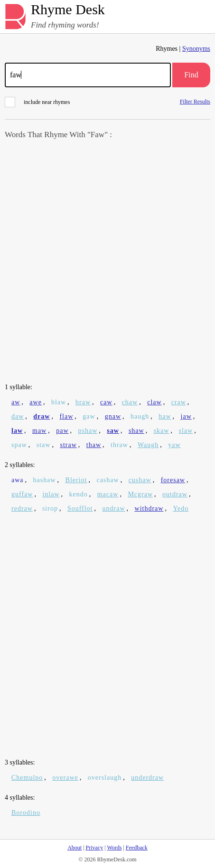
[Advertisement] (107, 262)
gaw (89, 416)
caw (106, 402)
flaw (66, 416)
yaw (174, 445)
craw (179, 402)
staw (44, 445)
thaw (94, 445)
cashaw (107, 480)
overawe (65, 778)
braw (83, 402)
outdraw (175, 494)
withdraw (149, 509)
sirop (50, 509)
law (17, 431)
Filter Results (195, 101)
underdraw (147, 778)
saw (113, 431)
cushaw (140, 480)
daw (18, 416)
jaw (186, 416)
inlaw (51, 494)
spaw (19, 445)
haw (165, 416)
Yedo (181, 509)
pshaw (88, 431)
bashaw (45, 480)
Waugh (148, 445)
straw (68, 445)
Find (191, 75)
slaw (186, 431)
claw (154, 402)
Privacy (95, 848)
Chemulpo (27, 778)
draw (42, 416)
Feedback (137, 848)
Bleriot (76, 480)
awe (36, 402)
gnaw (113, 416)
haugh (140, 416)
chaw (130, 402)
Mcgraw (140, 494)
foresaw (173, 480)
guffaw (22, 494)
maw (39, 431)
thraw (119, 445)
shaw (136, 431)
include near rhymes (37, 102)
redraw (22, 509)
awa (18, 480)
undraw (114, 509)
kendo (79, 494)
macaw (108, 494)
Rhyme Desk (68, 10)
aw (16, 402)
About (75, 848)
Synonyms (196, 49)
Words (114, 848)
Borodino (26, 813)
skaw (162, 431)
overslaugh (105, 778)
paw (62, 431)
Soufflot (80, 509)
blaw (59, 402)
